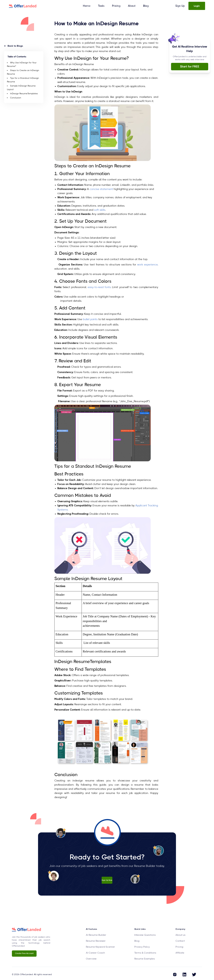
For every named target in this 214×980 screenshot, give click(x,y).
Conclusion (16, 98)
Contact (180, 941)
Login (197, 6)
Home (87, 6)
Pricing (116, 6)
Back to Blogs (14, 46)
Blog (146, 6)
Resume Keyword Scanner (100, 947)
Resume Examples (145, 959)
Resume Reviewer (96, 941)
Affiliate (180, 953)
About (132, 6)
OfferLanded (26, 975)
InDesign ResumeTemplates (24, 94)
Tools (101, 6)
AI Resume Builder (96, 935)
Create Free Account (24, 953)
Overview (91, 959)
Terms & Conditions (145, 953)
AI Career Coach (95, 953)
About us (180, 935)
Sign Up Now (107, 879)
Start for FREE (190, 67)
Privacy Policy (142, 947)
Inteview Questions (145, 935)
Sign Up (180, 6)
